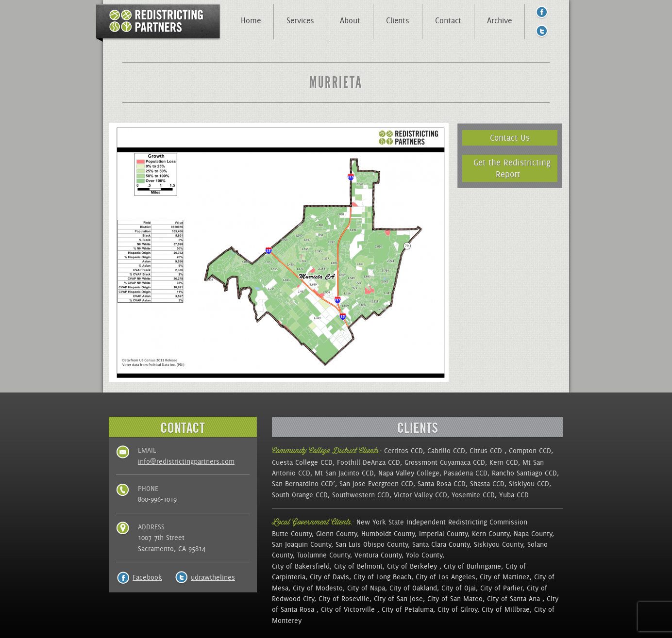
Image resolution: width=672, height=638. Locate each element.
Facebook (147, 577)
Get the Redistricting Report (512, 168)
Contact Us (510, 138)
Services (300, 20)
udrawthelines (213, 577)
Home (251, 20)
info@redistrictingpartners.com (186, 461)
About (350, 20)
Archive (499, 20)
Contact (448, 20)
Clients (398, 20)
